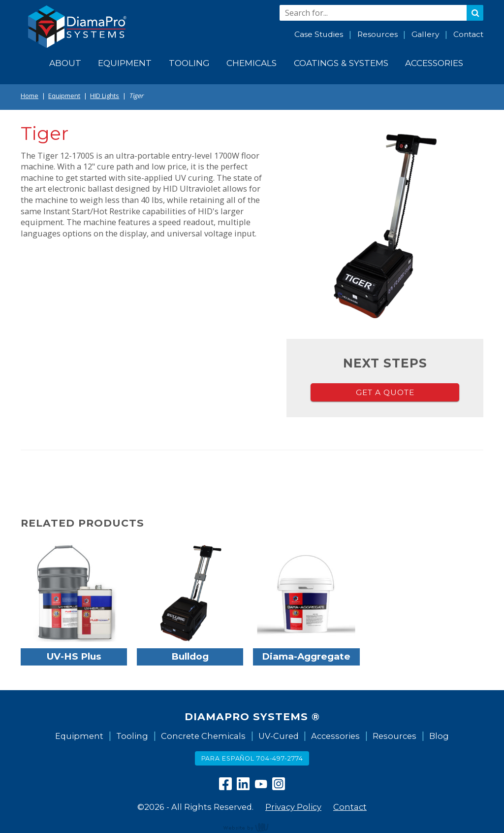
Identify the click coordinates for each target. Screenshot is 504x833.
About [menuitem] (65, 63)
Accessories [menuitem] (434, 63)
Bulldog (190, 656)
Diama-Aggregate (306, 656)
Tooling (132, 736)
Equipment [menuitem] (125, 63)
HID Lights (105, 96)
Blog (439, 736)
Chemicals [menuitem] (252, 63)
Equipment (64, 96)
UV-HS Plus (74, 656)
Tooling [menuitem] (189, 63)
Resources (378, 34)
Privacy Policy (293, 807)
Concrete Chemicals (203, 736)
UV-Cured (279, 736)
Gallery (425, 34)
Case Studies (319, 34)
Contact (468, 34)
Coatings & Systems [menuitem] (341, 63)
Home (30, 96)
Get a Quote (385, 392)
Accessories (335, 736)
